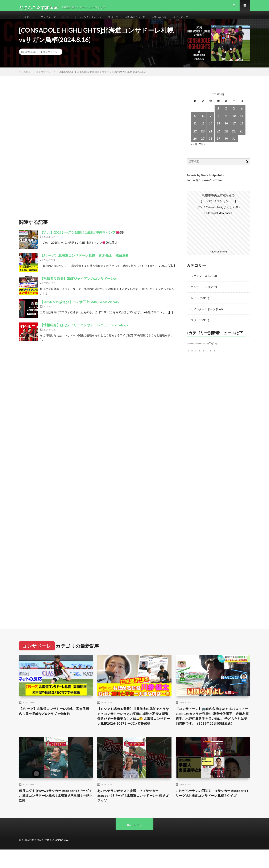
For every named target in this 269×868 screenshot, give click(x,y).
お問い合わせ (176, 21)
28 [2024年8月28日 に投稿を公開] (211, 147)
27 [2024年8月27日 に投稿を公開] (203, 147)
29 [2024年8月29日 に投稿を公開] (218, 147)
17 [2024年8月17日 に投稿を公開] (234, 132)
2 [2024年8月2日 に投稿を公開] (226, 117)
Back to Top (135, 844)
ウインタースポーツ (99, 21)
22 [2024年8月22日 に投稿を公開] (218, 139)
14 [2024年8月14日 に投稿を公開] (211, 132)
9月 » (203, 152)
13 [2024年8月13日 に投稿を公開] (203, 132)
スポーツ (124, 21)
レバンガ (73, 21)
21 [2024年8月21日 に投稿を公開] (211, 139)
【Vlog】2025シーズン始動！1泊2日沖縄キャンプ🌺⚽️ (82, 241)
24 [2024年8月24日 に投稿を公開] (234, 139)
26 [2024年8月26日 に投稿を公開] (195, 147)
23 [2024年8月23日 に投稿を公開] (226, 139)
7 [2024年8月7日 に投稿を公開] (211, 124)
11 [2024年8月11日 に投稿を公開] (242, 124)
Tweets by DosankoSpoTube (205, 184)
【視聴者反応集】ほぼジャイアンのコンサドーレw (78, 287)
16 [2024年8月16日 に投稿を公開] (226, 132)
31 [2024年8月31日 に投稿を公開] (234, 147)
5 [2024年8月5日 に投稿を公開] (195, 124)
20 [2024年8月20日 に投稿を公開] (203, 139)
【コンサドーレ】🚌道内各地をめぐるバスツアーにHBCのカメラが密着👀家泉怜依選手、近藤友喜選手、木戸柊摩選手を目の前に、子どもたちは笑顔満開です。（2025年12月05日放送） (213, 728)
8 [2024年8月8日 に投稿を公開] (218, 124)
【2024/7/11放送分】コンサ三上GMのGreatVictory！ (81, 310)
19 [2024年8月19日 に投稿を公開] (195, 139)
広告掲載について (149, 21)
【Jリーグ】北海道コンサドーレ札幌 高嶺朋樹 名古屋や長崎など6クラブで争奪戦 (55, 722)
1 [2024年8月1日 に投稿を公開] (218, 117)
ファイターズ (52, 21)
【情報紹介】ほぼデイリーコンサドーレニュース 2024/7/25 (85, 333)
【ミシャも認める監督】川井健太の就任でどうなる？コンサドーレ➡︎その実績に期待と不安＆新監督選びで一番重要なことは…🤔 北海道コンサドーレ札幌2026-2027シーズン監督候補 (134, 728)
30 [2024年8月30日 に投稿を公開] (226, 147)
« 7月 (194, 152)
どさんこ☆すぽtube (58, 859)
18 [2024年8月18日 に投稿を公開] (242, 132)
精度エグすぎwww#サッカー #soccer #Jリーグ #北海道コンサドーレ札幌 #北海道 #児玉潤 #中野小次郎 (56, 813)
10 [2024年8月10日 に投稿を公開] (234, 124)
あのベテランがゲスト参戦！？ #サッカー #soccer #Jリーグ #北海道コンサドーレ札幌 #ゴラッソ (134, 813)
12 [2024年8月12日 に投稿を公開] (195, 132)
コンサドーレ (28, 21)
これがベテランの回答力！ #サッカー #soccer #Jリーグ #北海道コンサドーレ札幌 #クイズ (212, 813)
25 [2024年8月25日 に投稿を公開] (242, 139)
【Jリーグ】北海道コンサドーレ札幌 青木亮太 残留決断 (84, 264)
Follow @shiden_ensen (218, 221)
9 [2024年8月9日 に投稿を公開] (226, 124)
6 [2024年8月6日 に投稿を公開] (203, 124)
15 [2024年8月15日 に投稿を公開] (218, 132)
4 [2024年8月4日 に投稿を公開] (242, 117)
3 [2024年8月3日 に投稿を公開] (234, 117)
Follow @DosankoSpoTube (204, 188)
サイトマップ (200, 21)
